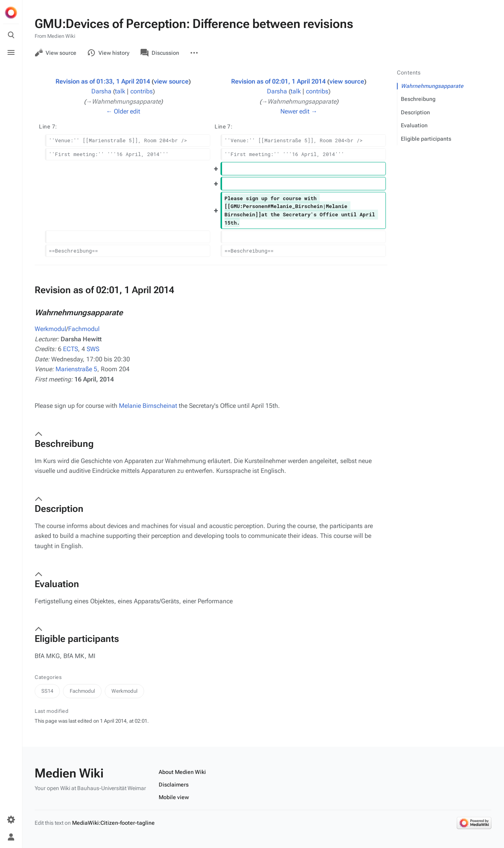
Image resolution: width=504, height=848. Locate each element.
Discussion (160, 53)
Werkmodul (50, 329)
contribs (142, 91)
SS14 (47, 691)
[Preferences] (11, 820)
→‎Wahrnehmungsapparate (123, 101)
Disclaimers (174, 785)
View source (56, 53)
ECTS (70, 349)
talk (120, 91)
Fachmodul (84, 329)
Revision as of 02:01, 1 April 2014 (278, 81)
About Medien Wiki (182, 772)
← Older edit (123, 111)
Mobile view (174, 797)
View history (108, 53)
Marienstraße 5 (76, 369)
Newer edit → (299, 111)
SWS (93, 349)
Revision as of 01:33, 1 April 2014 (103, 81)
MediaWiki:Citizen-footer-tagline (113, 823)
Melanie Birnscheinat (148, 406)
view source (171, 81)
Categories (48, 677)
